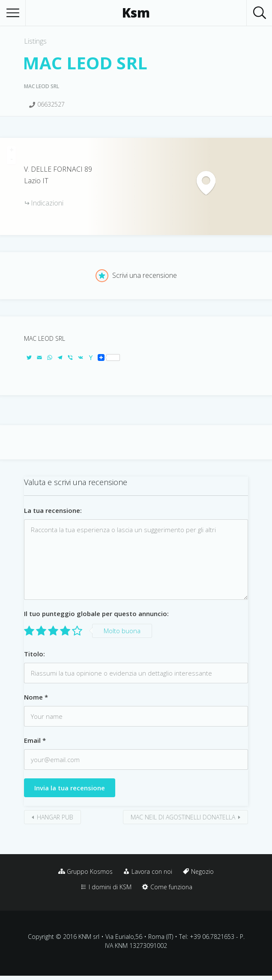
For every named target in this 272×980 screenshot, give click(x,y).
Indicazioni (47, 203)
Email (35, 740)
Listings (35, 41)
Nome (36, 697)
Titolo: (34, 654)
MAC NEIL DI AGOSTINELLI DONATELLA (183, 817)
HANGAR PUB (55, 817)
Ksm (136, 13)
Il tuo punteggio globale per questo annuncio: (96, 614)
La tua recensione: (53, 510)
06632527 (51, 104)
